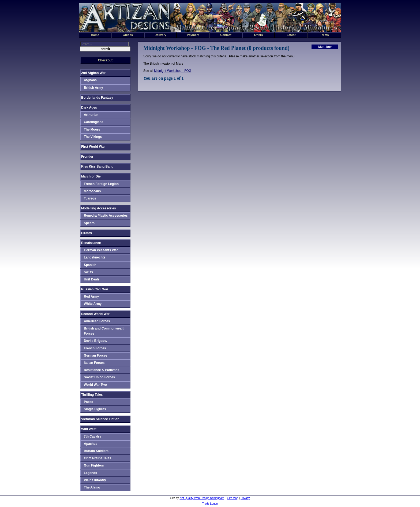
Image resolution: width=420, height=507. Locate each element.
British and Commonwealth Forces (105, 331)
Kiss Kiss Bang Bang (97, 166)
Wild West (89, 429)
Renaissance (91, 243)
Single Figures (95, 409)
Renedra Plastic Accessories (106, 216)
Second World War (95, 314)
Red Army (91, 297)
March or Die (91, 176)
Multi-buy (325, 47)
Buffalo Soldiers (96, 451)
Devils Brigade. (95, 341)
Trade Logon (210, 504)
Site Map (233, 498)
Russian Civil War (95, 289)
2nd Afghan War (93, 73)
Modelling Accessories (99, 208)
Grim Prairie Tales (97, 458)
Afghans (90, 80)
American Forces (97, 321)
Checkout (105, 60)
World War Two (95, 385)
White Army (93, 304)
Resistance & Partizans (102, 370)
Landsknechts (95, 257)
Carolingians (94, 122)
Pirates (87, 233)
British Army (93, 88)
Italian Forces (94, 363)
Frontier (87, 157)
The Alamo (92, 487)
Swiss (88, 272)
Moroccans (92, 191)
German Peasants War (101, 250)
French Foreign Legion (101, 184)
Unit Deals (92, 279)
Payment (193, 35)
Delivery (160, 35)
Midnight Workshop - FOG (173, 71)
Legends (90, 473)
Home (95, 35)
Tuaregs (90, 198)
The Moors (92, 129)
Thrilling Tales (92, 395)
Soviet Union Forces (99, 377)
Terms (325, 35)
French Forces (95, 348)
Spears (89, 223)
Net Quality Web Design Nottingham (202, 498)
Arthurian (91, 115)
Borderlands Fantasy (97, 98)
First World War (93, 147)
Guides (128, 35)
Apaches (91, 444)
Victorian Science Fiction (100, 419)
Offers (259, 35)
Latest (291, 35)
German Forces (96, 356)
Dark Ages (89, 108)
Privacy (245, 498)
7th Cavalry (93, 436)
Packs (89, 402)
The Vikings (93, 137)
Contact (226, 35)
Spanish (90, 265)
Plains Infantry (95, 480)
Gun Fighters (94, 465)
